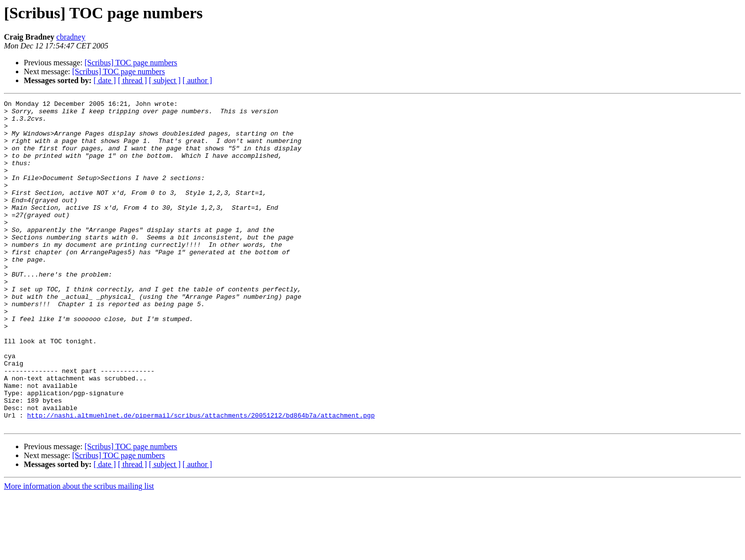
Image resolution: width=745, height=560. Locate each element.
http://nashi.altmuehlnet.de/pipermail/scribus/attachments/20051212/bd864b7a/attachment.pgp (201, 479)
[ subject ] (165, 80)
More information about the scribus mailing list (79, 551)
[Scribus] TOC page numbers (131, 63)
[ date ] (105, 80)
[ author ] (198, 80)
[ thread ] (132, 80)
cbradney (71, 37)
